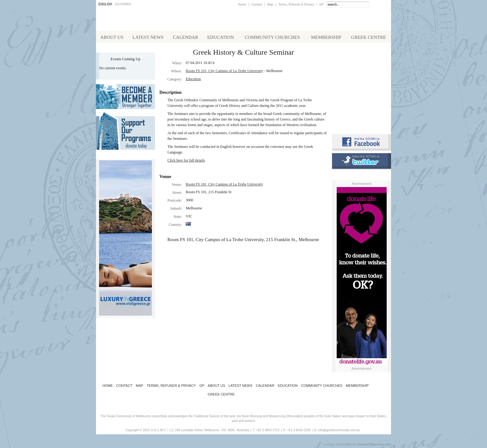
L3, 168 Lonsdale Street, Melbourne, (195, 431)
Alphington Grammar (362, 61)
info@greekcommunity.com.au (339, 431)
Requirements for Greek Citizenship (362, 116)
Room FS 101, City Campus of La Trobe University (224, 72)
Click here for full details (186, 162)
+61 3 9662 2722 (268, 431)
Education (193, 80)
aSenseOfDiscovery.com (374, 446)
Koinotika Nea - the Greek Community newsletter (362, 87)
